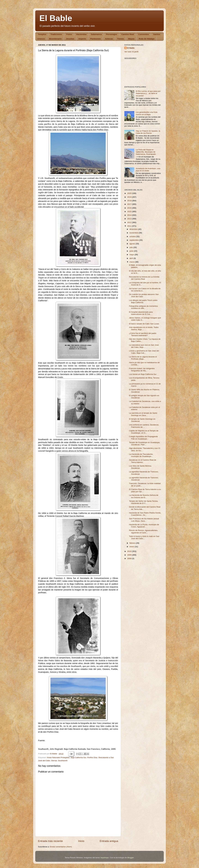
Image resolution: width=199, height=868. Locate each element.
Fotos (69, 34)
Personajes (112, 34)
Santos (157, 34)
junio (132, 251)
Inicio (81, 841)
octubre (133, 236)
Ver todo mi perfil (131, 52)
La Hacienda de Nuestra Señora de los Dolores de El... (144, 496)
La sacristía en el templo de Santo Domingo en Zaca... (143, 414)
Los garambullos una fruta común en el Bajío (146, 113)
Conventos (144, 34)
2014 (130, 215)
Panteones (95, 39)
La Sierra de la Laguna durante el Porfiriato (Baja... (143, 358)
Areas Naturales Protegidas (58, 758)
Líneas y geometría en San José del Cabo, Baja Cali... (144, 352)
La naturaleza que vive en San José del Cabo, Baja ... (144, 346)
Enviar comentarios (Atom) (61, 847)
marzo (132, 262)
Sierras (54, 761)
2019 (130, 197)
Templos (42, 34)
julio (131, 247)
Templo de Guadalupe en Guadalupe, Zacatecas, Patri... (145, 444)
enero (132, 547)
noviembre (134, 233)
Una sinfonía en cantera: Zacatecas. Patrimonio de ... (144, 426)
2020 (130, 193)
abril (131, 258)
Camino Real (128, 34)
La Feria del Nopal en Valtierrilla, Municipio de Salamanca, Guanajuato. (146, 152)
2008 (130, 558)
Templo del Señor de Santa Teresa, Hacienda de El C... (144, 502)
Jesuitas (70, 39)
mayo (132, 255)
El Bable (56, 18)
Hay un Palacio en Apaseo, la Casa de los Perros (148, 132)
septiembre (134, 240)
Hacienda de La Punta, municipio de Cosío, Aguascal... (144, 526)
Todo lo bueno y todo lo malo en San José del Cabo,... (144, 537)
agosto (133, 244)
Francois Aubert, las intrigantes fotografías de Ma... (142, 370)
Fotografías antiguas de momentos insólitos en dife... (144, 307)
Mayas (131, 39)
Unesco (41, 39)
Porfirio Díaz (92, 758)
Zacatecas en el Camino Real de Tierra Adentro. (143, 461)
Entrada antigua (109, 841)
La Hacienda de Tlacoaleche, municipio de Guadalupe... (141, 455)
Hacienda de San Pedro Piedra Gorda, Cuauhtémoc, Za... (145, 514)
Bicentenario (55, 39)
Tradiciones (56, 34)
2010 (130, 551)
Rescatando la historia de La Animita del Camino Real (144, 278)
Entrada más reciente (50, 841)
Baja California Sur (78, 758)
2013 (130, 219)
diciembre (134, 229)
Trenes (121, 39)
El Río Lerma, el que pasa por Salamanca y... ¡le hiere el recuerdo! (148, 93)
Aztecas (109, 39)
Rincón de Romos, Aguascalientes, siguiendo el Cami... (144, 531)
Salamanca (96, 34)
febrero (133, 543)
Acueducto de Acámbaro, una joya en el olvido (148, 170)
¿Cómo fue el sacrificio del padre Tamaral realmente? (143, 334)
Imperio (82, 39)
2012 (130, 222)
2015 (130, 212)
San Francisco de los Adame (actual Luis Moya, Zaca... (144, 520)
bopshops (105, 858)
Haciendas (81, 34)
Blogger (131, 858)
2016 (130, 208)
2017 (130, 204)
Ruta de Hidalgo (147, 39)
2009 (130, 555)
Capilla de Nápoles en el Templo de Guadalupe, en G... (144, 432)
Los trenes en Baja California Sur (143, 374)
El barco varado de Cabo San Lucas (144, 324)
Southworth (63, 761)
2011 (130, 226)
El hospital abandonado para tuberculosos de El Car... (141, 313)
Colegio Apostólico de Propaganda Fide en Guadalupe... (143, 438)
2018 (130, 201)
